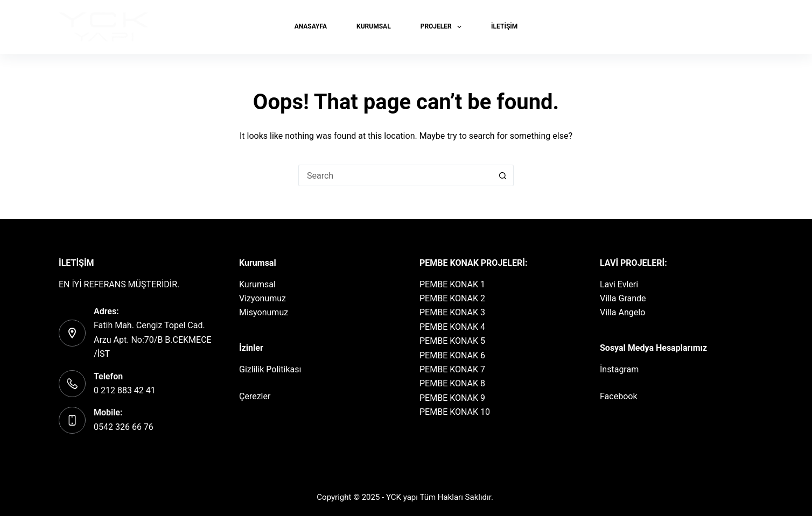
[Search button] (503, 175)
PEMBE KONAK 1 (452, 284)
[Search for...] (395, 175)
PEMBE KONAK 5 (452, 341)
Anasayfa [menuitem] (311, 26)
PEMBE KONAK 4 (452, 327)
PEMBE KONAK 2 (452, 298)
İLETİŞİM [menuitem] (504, 26)
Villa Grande (623, 298)
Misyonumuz (264, 312)
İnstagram (619, 369)
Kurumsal (257, 284)
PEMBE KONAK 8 (452, 383)
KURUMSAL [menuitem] (374, 26)
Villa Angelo (622, 312)
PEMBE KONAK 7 (452, 369)
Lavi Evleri (619, 284)
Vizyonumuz (262, 298)
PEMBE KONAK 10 (455, 412)
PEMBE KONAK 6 (452, 355)
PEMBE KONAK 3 (452, 312)
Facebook (618, 396)
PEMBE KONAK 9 (452, 398)
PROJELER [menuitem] (443, 27)
